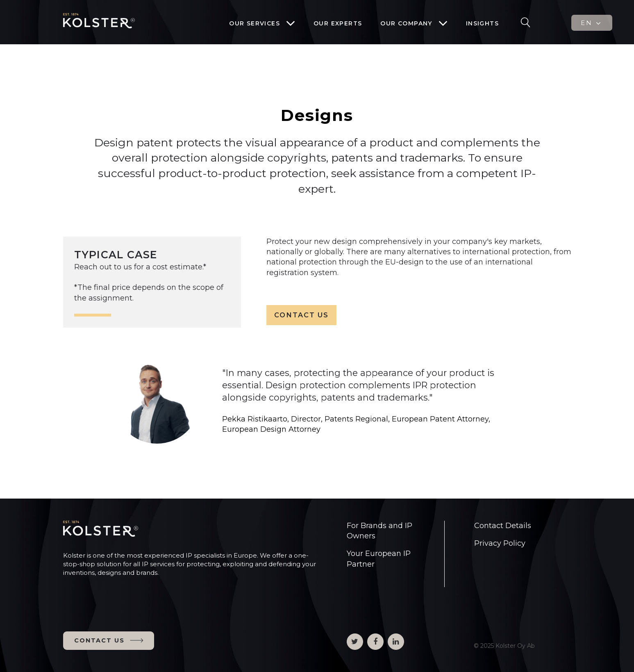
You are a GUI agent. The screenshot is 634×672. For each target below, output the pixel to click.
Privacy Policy (500, 543)
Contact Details (503, 526)
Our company (406, 23)
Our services (255, 23)
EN (592, 23)
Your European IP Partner (379, 559)
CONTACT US (301, 315)
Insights (482, 23)
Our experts (338, 23)
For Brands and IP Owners (379, 531)
